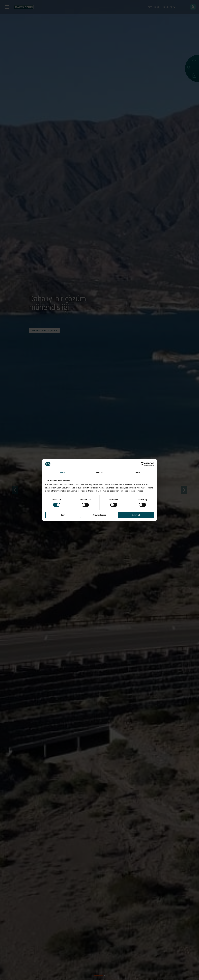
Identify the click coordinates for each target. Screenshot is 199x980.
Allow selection (99, 515)
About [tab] (138, 472)
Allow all (136, 515)
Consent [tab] (61, 472)
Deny (63, 515)
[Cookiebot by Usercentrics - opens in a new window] (143, 464)
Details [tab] (99, 472)
